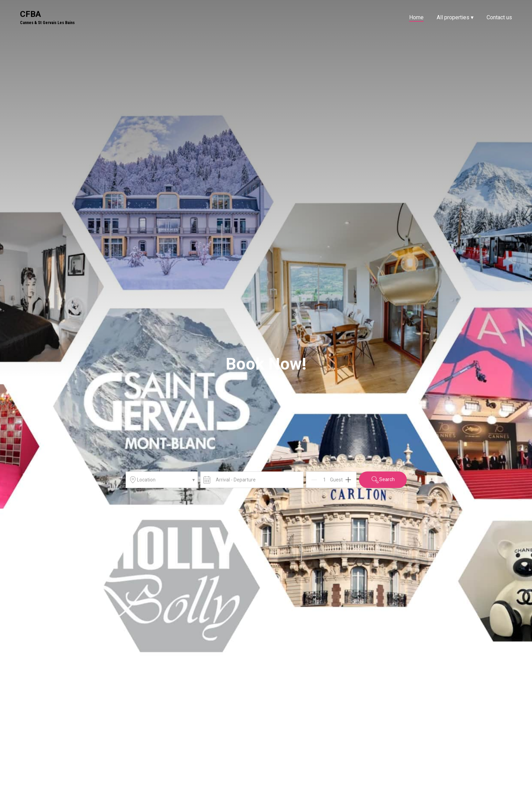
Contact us (499, 17)
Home (416, 17)
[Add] (348, 480)
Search (383, 480)
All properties (455, 17)
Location (162, 480)
